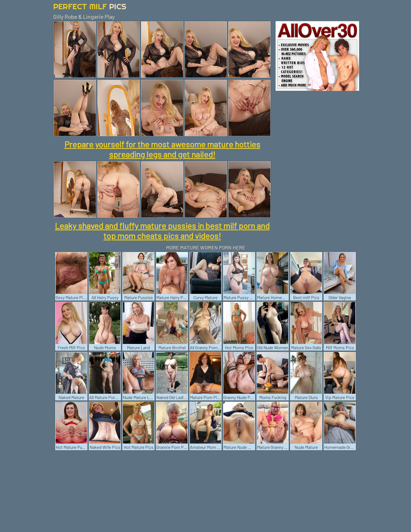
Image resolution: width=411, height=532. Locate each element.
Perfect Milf (90, 6)
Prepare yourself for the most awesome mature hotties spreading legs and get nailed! (162, 149)
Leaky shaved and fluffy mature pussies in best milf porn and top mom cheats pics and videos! (162, 231)
